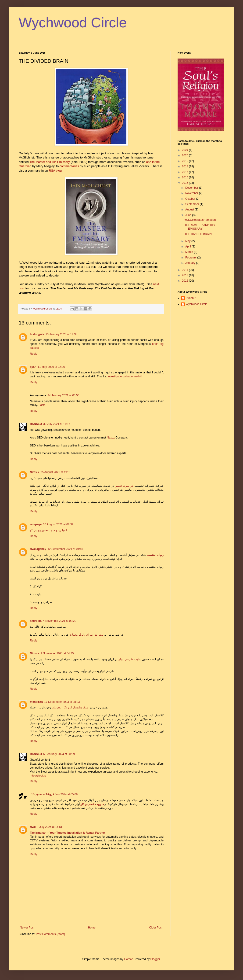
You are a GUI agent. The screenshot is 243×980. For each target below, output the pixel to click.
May (188, 241)
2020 (186, 155)
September (193, 204)
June (189, 215)
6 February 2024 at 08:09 (59, 754)
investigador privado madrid (125, 376)
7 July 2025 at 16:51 (50, 827)
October (191, 199)
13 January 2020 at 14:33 (61, 334)
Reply (34, 354)
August (190, 210)
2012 (186, 281)
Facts (42, 405)
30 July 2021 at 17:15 (57, 424)
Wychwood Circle (73, 23)
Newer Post (27, 928)
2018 (186, 166)
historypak (37, 334)
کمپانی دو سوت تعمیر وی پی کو (48, 530)
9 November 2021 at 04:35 (57, 653)
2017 (186, 172)
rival (33, 827)
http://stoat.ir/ (38, 776)
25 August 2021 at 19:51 (56, 472)
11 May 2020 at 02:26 (51, 367)
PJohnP (191, 298)
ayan (33, 367)
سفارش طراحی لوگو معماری (86, 635)
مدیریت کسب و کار (92, 804)
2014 (186, 270)
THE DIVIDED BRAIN (198, 234)
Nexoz (111, 438)
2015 (186, 183)
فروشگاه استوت (44, 794)
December (192, 188)
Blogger (155, 959)
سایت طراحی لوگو (130, 659)
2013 (186, 275)
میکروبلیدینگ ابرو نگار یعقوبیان (70, 707)
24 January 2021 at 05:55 (63, 395)
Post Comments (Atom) (50, 934)
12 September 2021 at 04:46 (65, 549)
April (188, 247)
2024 (186, 150)
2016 (186, 177)
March (190, 252)
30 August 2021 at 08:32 (58, 524)
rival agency (38, 549)
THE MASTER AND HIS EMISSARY (200, 227)
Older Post (156, 928)
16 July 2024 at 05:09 (54, 794)
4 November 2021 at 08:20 (60, 621)
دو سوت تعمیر (124, 486)
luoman (129, 959)
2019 (186, 161)
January (191, 263)
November (192, 193)
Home (92, 928)
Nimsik (34, 472)
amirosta (36, 621)
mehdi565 (36, 702)
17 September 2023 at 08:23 (62, 702)
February (191, 258)
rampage (36, 524)
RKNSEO (36, 424)
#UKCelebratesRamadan (200, 220)
